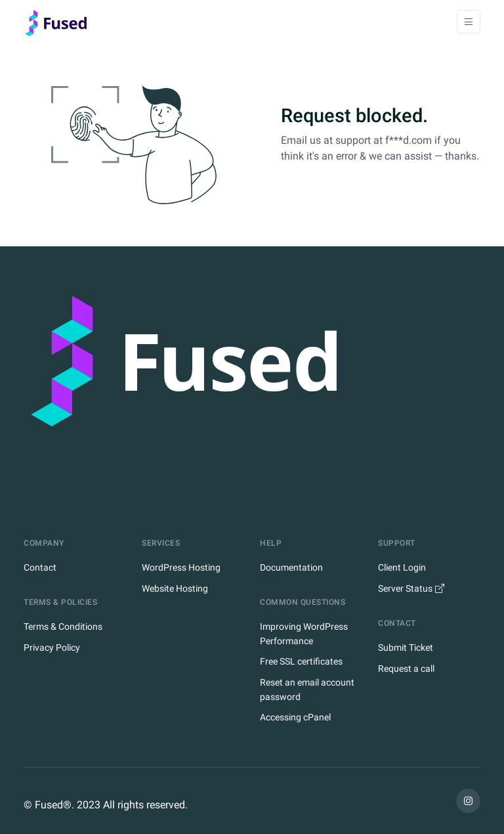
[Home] (60, 22)
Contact (40, 567)
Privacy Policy (52, 647)
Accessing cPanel (295, 717)
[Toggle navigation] (469, 22)
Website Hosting (175, 588)
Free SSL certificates (301, 661)
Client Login (402, 567)
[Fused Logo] (252, 386)
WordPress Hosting (181, 567)
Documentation (291, 567)
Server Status (411, 588)
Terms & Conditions (63, 626)
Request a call (406, 669)
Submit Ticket (406, 647)
